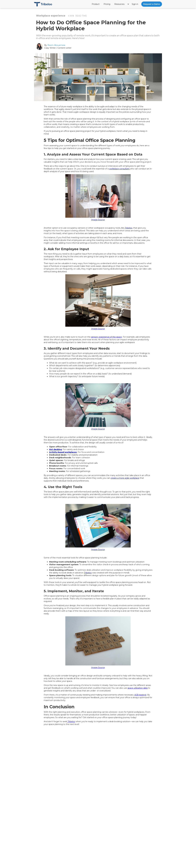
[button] (122, 4)
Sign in (135, 4)
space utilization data (138, 688)
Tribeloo (128, 228)
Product (96, 4)
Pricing (107, 4)
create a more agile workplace (125, 478)
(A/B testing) (140, 695)
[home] (43, 3)
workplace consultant (120, 169)
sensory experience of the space (106, 337)
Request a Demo (152, 4)
